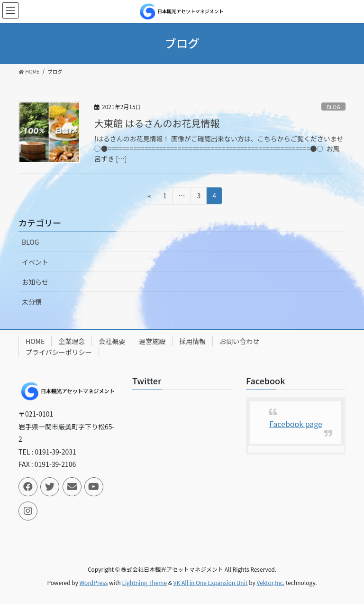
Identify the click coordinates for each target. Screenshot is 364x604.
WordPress (94, 582)
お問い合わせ (239, 341)
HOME (35, 341)
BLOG (333, 107)
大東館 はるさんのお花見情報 (157, 123)
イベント (35, 262)
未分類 (32, 302)
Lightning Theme (144, 582)
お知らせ (35, 282)
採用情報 (192, 341)
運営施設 (152, 341)
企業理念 (72, 341)
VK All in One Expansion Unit (211, 582)
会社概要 (112, 341)
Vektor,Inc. (270, 582)
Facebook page (296, 424)
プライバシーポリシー (59, 352)
